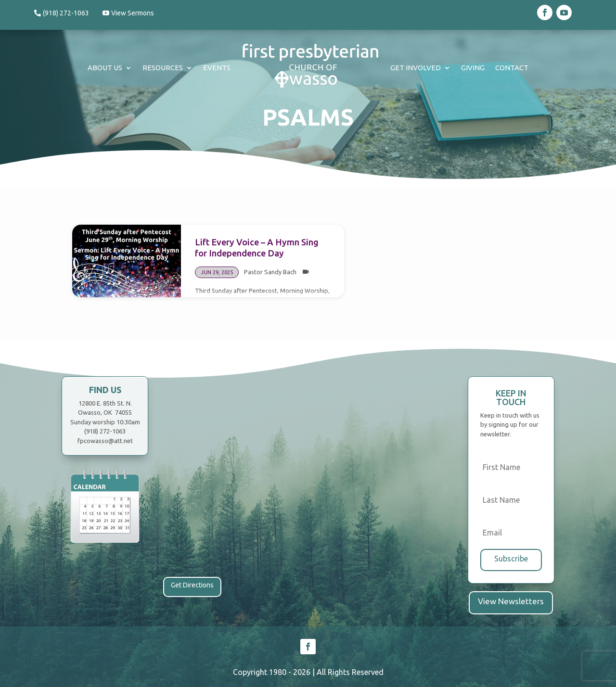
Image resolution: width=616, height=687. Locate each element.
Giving (473, 68)
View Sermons (136, 13)
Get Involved (416, 68)
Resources (163, 68)
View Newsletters (511, 599)
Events (217, 68)
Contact (512, 68)
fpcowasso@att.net (105, 441)
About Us (105, 68)
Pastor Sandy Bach (270, 272)
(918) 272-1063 (66, 13)
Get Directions (192, 585)
